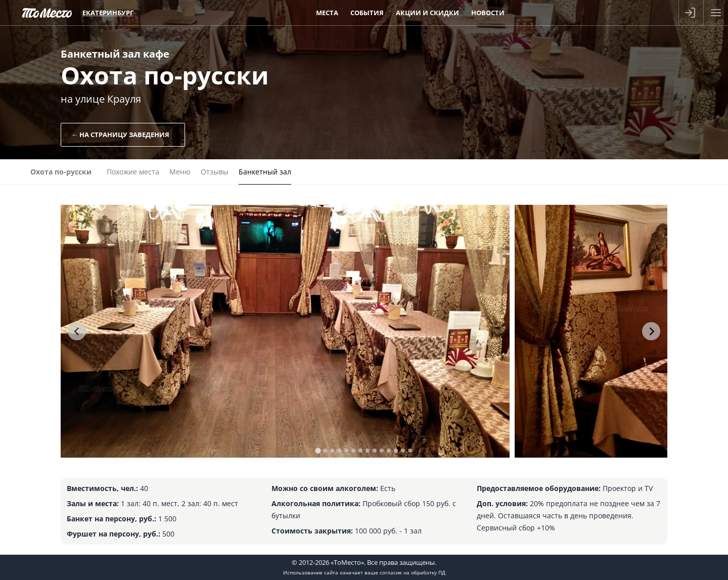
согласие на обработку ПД (413, 572)
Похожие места (133, 172)
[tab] (318, 450)
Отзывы (215, 172)
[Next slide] (651, 331)
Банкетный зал (265, 172)
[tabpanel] (285, 331)
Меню (180, 172)
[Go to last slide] (77, 331)
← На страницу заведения (120, 135)
